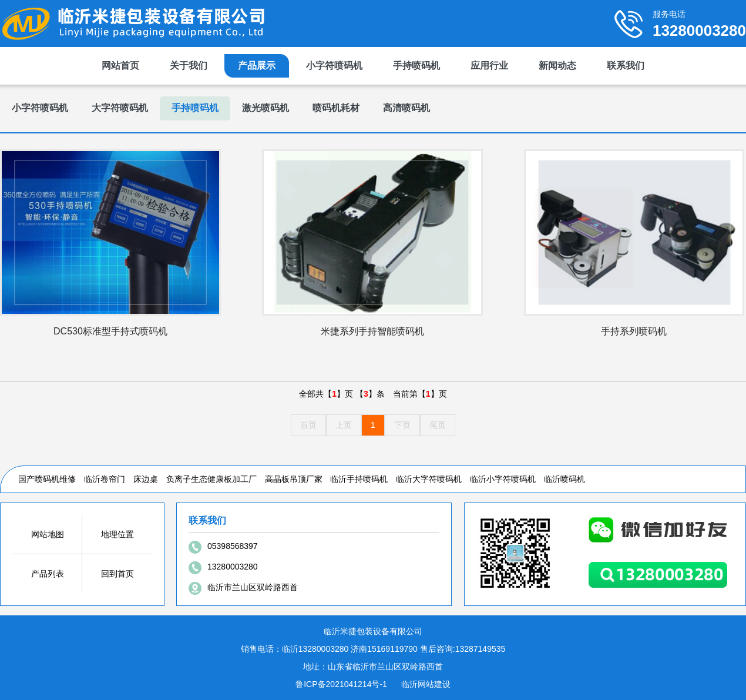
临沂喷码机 (564, 479)
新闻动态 (557, 66)
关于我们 (189, 66)
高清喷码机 (406, 108)
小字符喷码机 (334, 66)
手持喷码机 (416, 66)
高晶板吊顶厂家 (294, 479)
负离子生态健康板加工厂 (211, 479)
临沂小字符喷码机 (503, 479)
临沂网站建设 (426, 684)
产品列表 (48, 574)
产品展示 (257, 66)
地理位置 (117, 534)
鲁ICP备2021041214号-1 (341, 684)
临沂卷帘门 (105, 479)
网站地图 (48, 534)
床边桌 (146, 479)
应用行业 (489, 66)
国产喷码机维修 (47, 479)
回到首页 (117, 574)
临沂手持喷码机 (359, 479)
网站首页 (120, 66)
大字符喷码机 (120, 108)
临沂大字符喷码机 (429, 479)
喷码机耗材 (336, 108)
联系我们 (626, 66)
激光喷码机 (266, 108)
